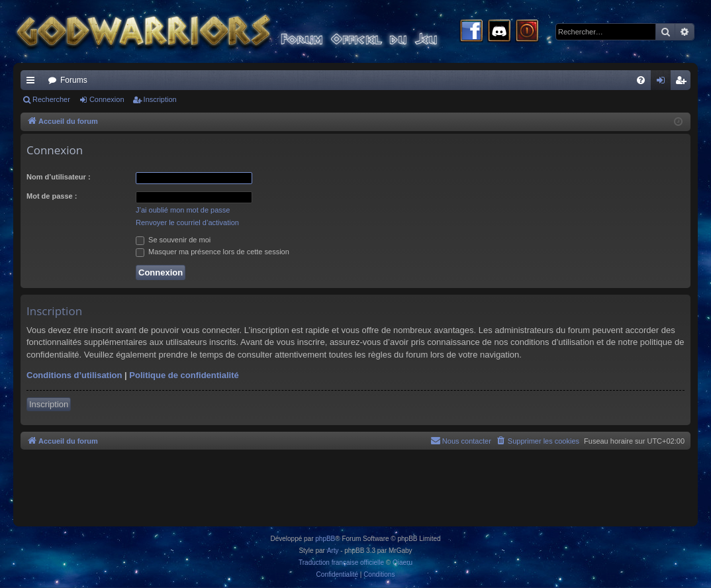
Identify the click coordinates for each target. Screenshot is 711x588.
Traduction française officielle (341, 563)
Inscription (160, 99)
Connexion (107, 99)
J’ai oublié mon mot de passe (183, 210)
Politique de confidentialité (184, 375)
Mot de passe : (52, 196)
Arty (333, 551)
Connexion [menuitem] (664, 83)
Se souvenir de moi (173, 240)
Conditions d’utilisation (74, 375)
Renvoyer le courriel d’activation (187, 222)
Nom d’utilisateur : (59, 177)
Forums (74, 80)
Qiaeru (403, 563)
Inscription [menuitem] (684, 83)
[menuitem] (641, 80)
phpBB (325, 539)
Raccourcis (33, 83)
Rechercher (51, 99)
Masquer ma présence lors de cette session (213, 252)
